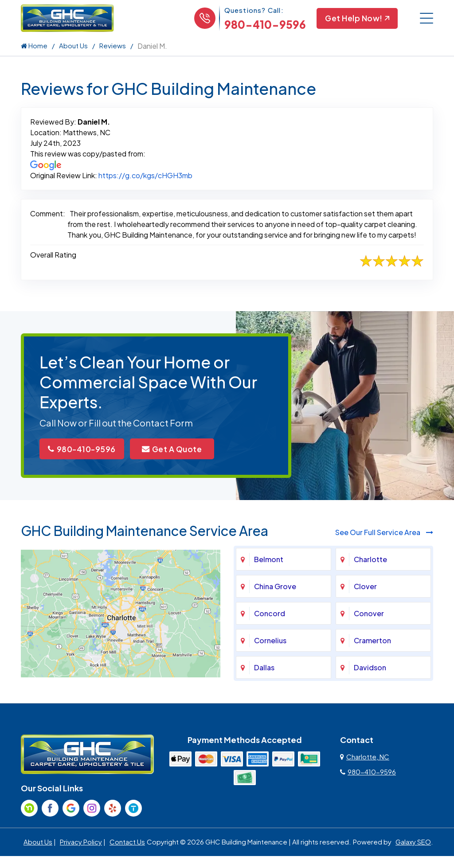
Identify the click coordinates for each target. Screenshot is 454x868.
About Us (73, 45)
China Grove (275, 587)
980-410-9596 (264, 24)
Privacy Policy (81, 843)
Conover (369, 614)
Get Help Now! (357, 18)
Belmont (269, 560)
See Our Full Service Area (384, 533)
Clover (365, 587)
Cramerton (372, 641)
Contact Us (127, 843)
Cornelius (270, 641)
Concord (270, 614)
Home (34, 45)
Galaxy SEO (413, 843)
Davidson (370, 668)
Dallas (264, 668)
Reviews (113, 45)
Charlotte (370, 560)
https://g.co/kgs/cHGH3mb (145, 175)
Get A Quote (178, 449)
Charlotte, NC (365, 757)
